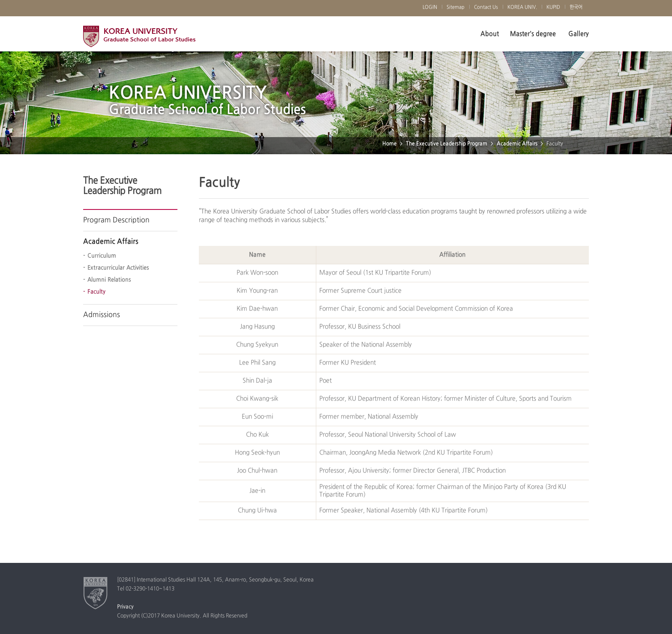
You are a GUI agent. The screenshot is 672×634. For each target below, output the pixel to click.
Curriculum (102, 256)
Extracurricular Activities (118, 268)
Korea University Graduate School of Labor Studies (139, 39)
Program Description (116, 220)
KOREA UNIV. (522, 7)
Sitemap (456, 7)
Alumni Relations (109, 280)
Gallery (579, 34)
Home (390, 144)
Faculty (96, 292)
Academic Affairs (517, 144)
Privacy (125, 607)
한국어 (576, 7)
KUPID (553, 7)
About (490, 34)
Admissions (102, 315)
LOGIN (430, 7)
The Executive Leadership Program (447, 144)
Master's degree (533, 34)
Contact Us (486, 7)
